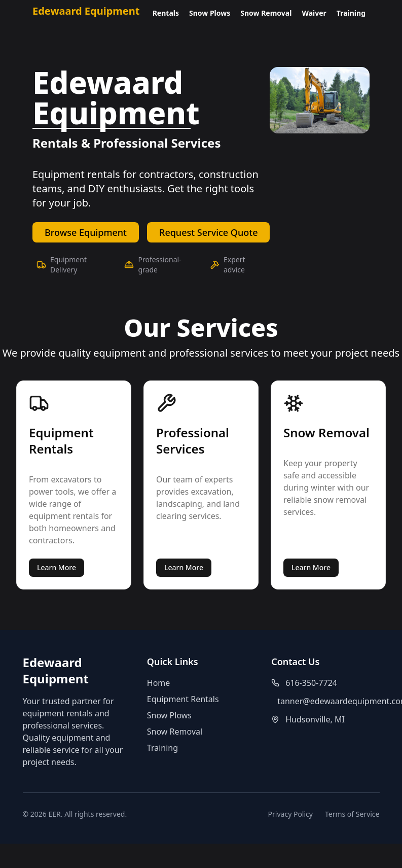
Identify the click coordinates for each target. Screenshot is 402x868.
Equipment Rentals (183, 699)
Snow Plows (210, 13)
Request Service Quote (208, 232)
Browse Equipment (86, 232)
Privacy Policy (290, 814)
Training (351, 13)
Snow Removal (266, 13)
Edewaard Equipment (86, 11)
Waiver (314, 13)
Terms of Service (352, 814)
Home (159, 683)
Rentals (166, 13)
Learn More (57, 567)
